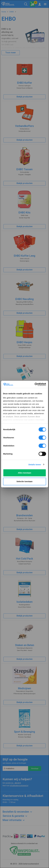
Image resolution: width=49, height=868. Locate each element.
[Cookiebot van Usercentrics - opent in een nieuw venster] (35, 384)
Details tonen (35, 465)
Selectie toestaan (24, 481)
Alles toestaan (25, 473)
